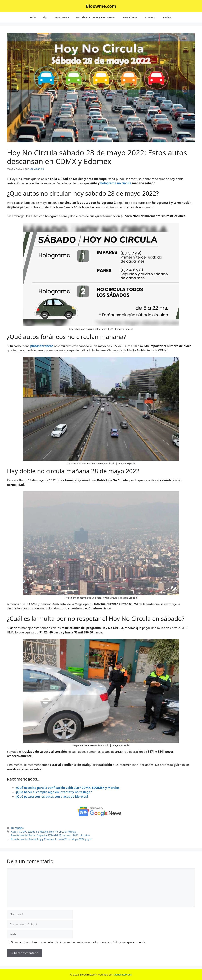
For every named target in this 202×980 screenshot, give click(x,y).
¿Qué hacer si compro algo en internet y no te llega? (54, 792)
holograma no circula (116, 183)
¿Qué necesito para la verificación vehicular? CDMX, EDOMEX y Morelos (68, 788)
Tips (45, 17)
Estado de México (38, 832)
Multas (72, 832)
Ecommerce (62, 17)
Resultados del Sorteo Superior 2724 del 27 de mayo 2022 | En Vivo (50, 835)
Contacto (151, 17)
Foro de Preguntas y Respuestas (95, 17)
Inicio (33, 17)
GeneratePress (123, 974)
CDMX (23, 832)
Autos (14, 832)
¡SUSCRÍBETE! (130, 17)
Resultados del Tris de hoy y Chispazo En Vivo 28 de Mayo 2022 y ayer (51, 839)
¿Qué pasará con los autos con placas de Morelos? (52, 797)
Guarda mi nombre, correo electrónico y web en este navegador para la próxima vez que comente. (78, 942)
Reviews (168, 17)
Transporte (17, 828)
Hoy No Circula (58, 832)
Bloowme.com (101, 6)
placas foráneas (42, 346)
